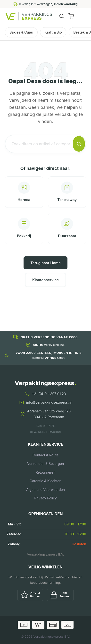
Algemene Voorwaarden (45, 490)
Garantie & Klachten (45, 481)
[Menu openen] (83, 16)
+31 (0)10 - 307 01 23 (49, 394)
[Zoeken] (62, 16)
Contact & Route (45, 455)
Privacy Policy (45, 498)
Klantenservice (45, 280)
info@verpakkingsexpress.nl (49, 402)
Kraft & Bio (53, 32)
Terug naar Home (45, 263)
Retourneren (45, 472)
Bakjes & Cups (21, 32)
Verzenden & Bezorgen (45, 464)
